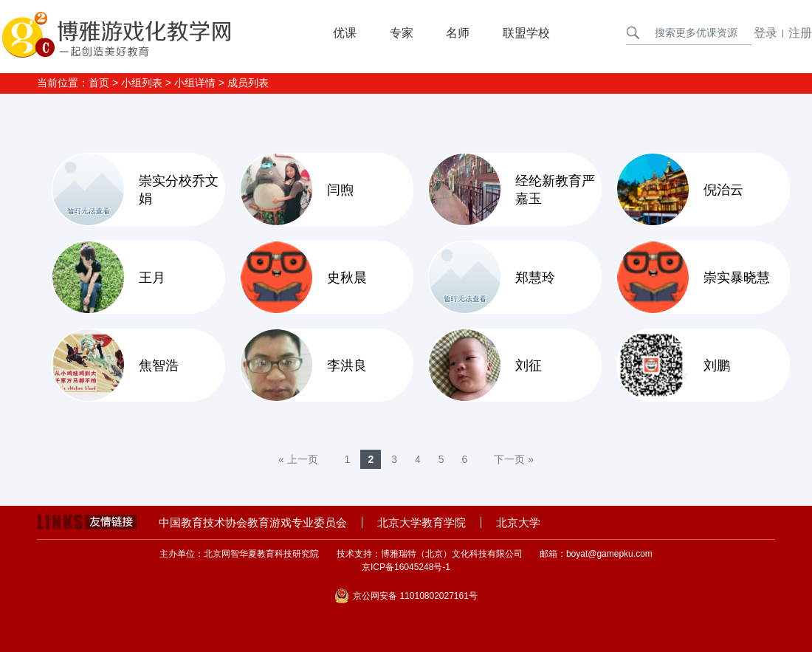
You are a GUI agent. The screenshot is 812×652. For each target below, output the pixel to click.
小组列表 (142, 83)
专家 (402, 33)
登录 (765, 33)
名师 (458, 33)
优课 (345, 33)
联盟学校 (526, 33)
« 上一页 (298, 459)
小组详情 (195, 83)
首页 (99, 83)
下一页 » (514, 459)
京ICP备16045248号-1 (406, 567)
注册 (800, 33)
